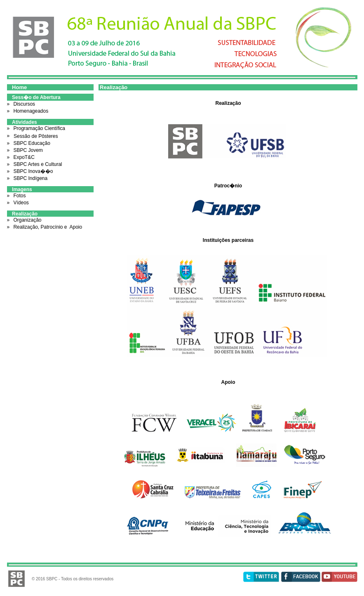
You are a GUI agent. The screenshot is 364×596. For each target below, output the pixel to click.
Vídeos (20, 203)
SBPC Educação (31, 143)
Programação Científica (39, 128)
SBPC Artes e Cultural (37, 164)
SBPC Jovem (27, 150)
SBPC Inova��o (32, 171)
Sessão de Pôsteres (36, 136)
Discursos (23, 104)
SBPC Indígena (30, 178)
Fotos (19, 196)
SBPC (52, 579)
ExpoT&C (24, 157)
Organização (27, 220)
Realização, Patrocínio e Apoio (47, 227)
